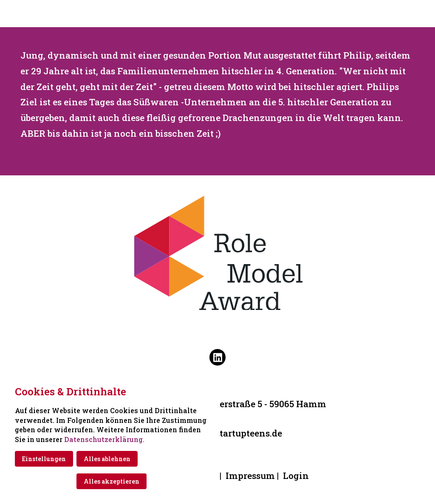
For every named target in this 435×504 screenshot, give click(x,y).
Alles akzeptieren (112, 481)
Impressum (250, 476)
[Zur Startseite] (217, 14)
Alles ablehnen (107, 459)
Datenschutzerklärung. (104, 439)
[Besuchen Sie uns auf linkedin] (217, 357)
